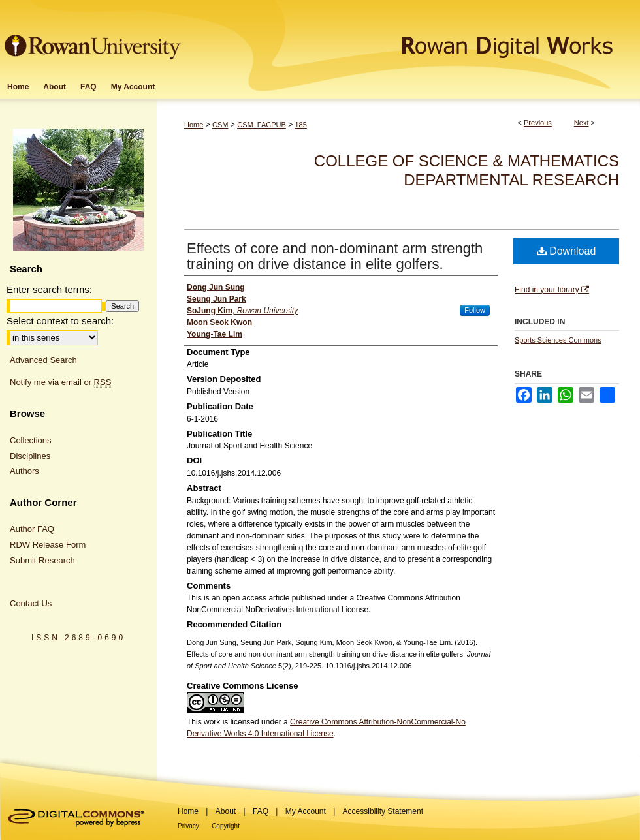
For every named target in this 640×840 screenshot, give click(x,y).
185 (300, 125)
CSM (220, 125)
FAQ (261, 811)
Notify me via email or (60, 382)
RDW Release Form (48, 545)
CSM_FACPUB (262, 125)
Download (567, 251)
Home (194, 125)
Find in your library (552, 290)
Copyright (226, 826)
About (226, 811)
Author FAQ (32, 529)
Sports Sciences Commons (558, 340)
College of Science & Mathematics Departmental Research (467, 170)
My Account (306, 811)
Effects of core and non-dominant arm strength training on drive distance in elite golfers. (335, 256)
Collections (31, 440)
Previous (538, 123)
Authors (24, 471)
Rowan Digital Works (412, 37)
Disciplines (30, 456)
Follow (475, 310)
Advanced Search (43, 360)
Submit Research (42, 560)
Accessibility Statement (383, 811)
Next (582, 123)
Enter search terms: (49, 289)
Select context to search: (60, 321)
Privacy (188, 826)
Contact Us (31, 603)
